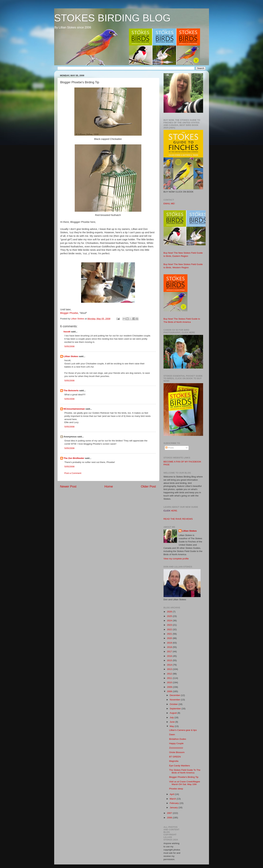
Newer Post (68, 486)
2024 (170, 621)
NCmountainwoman (74, 409)
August (174, 713)
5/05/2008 (69, 346)
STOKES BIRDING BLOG (112, 18)
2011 (170, 678)
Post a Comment (73, 473)
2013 (170, 669)
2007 (170, 813)
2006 (170, 818)
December (175, 695)
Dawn (172, 734)
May (172, 726)
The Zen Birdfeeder (74, 458)
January (174, 808)
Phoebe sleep (176, 789)
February (175, 803)
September (176, 709)
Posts (170, 448)
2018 (170, 647)
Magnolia (174, 761)
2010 (170, 682)
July (172, 717)
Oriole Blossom (177, 752)
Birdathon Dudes (178, 739)
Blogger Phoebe (69, 313)
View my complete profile (176, 559)
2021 (170, 634)
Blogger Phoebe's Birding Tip (184, 777)
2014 (170, 665)
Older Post (148, 486)
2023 (170, 625)
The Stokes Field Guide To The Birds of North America (185, 771)
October (174, 704)
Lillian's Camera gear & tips (183, 730)
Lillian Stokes (71, 356)
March (173, 799)
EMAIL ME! (169, 204)
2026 (170, 612)
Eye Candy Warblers (179, 766)
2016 (170, 656)
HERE (174, 511)
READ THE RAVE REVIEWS (178, 519)
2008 (170, 691)
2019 (170, 643)
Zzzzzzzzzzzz (176, 748)
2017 (170, 652)
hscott (67, 332)
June (173, 722)
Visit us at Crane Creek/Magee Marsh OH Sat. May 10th (185, 783)
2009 (170, 687)
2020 (170, 638)
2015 (170, 660)
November (175, 700)
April (172, 794)
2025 (170, 616)
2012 (170, 674)
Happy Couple (176, 743)
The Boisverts (71, 390)
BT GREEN (175, 757)
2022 (170, 629)
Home (109, 486)
